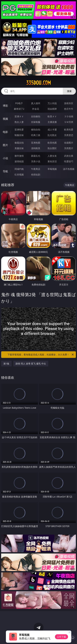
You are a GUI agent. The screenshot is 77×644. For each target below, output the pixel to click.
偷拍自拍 (36, 130)
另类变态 (69, 135)
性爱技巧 (69, 161)
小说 (5, 158)
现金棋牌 (52, 109)
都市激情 (19, 156)
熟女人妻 (19, 122)
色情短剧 (36, 175)
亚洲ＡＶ (19, 116)
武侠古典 (69, 156)
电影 (5, 132)
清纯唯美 (36, 148)
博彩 (5, 106)
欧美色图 (52, 143)
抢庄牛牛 (69, 109)
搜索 (69, 91)
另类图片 (69, 148)
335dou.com (38, 83)
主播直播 (52, 122)
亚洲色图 (36, 143)
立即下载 (61, 637)
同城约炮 (19, 169)
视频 (5, 119)
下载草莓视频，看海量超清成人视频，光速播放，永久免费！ (41, 355)
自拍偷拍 (36, 116)
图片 (5, 145)
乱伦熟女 (52, 135)
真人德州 (36, 103)
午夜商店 (36, 169)
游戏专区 (69, 103)
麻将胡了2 (19, 109)
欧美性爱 (69, 130)
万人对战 (52, 103)
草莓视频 (52, 169)
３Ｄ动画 (69, 116)
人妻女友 (52, 156)
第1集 (6, 364)
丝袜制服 (36, 122)
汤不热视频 (69, 169)
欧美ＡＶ (52, 116)
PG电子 (19, 103)
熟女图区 (52, 148)
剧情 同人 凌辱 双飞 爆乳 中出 (31, 364)
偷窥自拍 (19, 143)
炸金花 (36, 109)
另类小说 (36, 161)
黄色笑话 (52, 161)
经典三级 (36, 135)
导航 (5, 171)
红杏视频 (19, 175)
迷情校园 (19, 161)
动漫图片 (69, 143)
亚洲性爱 (19, 130)
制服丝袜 (19, 135)
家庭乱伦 (36, 156)
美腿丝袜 (19, 148)
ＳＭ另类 (69, 122)
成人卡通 (52, 130)
